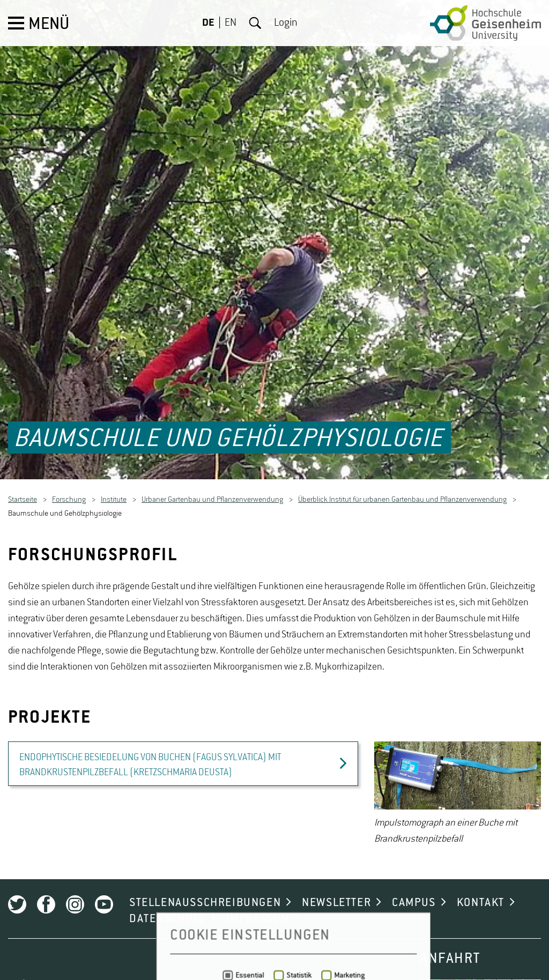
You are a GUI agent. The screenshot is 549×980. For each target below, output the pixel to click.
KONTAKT (481, 884)
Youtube (104, 885)
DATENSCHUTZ (167, 900)
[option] (458, 775)
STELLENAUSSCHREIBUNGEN (205, 884)
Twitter (17, 885)
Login (286, 23)
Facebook (46, 885)
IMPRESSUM (258, 900)
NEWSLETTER (336, 884)
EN (231, 23)
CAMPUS (414, 884)
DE (208, 23)
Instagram (75, 885)
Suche (255, 23)
